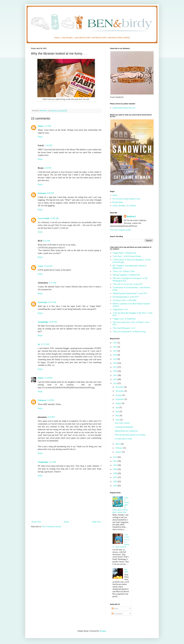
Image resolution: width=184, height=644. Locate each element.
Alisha (41, 126)
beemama (42, 193)
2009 (115, 469)
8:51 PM (47, 241)
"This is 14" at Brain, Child (124, 271)
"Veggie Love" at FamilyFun (124, 319)
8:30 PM (51, 417)
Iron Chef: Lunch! (122, 423)
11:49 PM (48, 378)
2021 (115, 351)
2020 (115, 355)
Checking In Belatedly (124, 427)
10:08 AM (54, 218)
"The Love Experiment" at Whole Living (129, 332)
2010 (115, 465)
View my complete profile (121, 230)
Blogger (103, 631)
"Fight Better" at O (120, 310)
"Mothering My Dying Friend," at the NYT (130, 293)
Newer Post (36, 522)
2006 (115, 481)
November (120, 391)
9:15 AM (53, 283)
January (119, 452)
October (119, 395)
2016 (115, 371)
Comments (117, 614)
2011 (115, 461)
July (117, 407)
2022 (115, 347)
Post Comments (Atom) (52, 527)
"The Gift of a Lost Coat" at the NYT (128, 284)
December (120, 387)
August (119, 403)
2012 (115, 457)
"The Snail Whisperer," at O (124, 328)
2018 (115, 363)
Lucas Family (44, 218)
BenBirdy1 (131, 217)
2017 (115, 367)
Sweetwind (42, 302)
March (118, 444)
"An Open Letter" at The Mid (124, 300)
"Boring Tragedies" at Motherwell (126, 275)
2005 (115, 486)
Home (67, 522)
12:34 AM (48, 266)
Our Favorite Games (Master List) (126, 199)
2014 (115, 379)
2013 (115, 383)
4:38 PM (48, 168)
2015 (115, 375)
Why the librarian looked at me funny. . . (131, 435)
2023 (115, 343)
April (118, 420)
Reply (40, 137)
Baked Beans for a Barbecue (126, 431)
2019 (115, 359)
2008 (115, 473)
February (119, 448)
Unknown (42, 400)
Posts (115, 609)
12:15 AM (45, 344)
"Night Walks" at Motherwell (124, 253)
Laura (40, 266)
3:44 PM (49, 146)
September (120, 399)
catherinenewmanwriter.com (124, 108)
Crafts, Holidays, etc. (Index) (124, 206)
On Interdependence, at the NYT (126, 297)
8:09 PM (51, 193)
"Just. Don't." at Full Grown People (127, 256)
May (118, 416)
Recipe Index (118, 202)
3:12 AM (52, 462)
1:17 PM (48, 126)
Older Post (96, 522)
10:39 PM (53, 322)
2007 (115, 477)
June (118, 412)
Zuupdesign (43, 322)
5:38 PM (51, 400)
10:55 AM (52, 302)
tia (39, 344)
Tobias (41, 378)
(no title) (126, 571)
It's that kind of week (123, 439)
